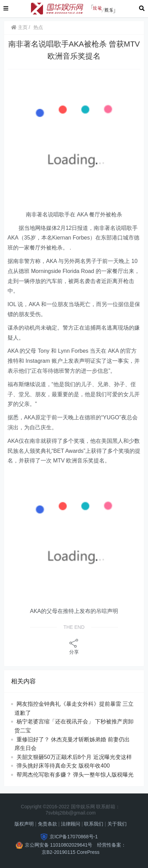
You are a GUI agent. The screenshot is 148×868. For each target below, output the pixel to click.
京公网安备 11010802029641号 (59, 845)
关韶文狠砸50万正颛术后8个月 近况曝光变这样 (74, 757)
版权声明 (24, 824)
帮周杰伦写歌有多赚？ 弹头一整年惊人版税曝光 (75, 775)
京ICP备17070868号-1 (74, 837)
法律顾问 (71, 824)
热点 (38, 27)
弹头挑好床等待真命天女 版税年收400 (63, 766)
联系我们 (94, 824)
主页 (19, 27)
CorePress (88, 852)
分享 (74, 646)
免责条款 (47, 824)
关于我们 (117, 824)
